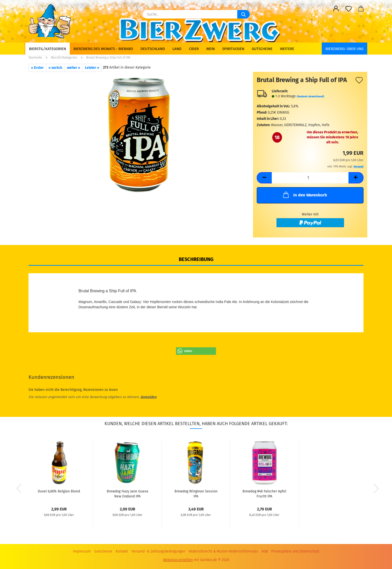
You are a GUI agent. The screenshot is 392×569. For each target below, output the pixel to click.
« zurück (55, 68)
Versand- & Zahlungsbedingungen (158, 551)
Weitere (287, 49)
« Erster (37, 68)
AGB (265, 551)
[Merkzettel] (348, 9)
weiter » (74, 68)
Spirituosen (233, 49)
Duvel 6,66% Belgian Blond (59, 491)
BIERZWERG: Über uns (344, 49)
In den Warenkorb (304, 195)
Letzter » (92, 68)
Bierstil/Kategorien (47, 49)
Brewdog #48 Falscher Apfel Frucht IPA (264, 493)
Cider (194, 49)
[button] (336, 9)
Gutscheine (262, 49)
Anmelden (148, 397)
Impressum (82, 551)
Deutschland (153, 49)
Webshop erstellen (178, 560)
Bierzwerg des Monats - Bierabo (103, 49)
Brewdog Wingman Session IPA (196, 493)
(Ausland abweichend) (310, 96)
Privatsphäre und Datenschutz (295, 551)
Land (177, 49)
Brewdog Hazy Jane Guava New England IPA (127, 493)
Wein (210, 49)
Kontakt (122, 551)
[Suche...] (243, 14)
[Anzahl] (310, 178)
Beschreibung (196, 259)
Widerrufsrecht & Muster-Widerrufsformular (223, 551)
